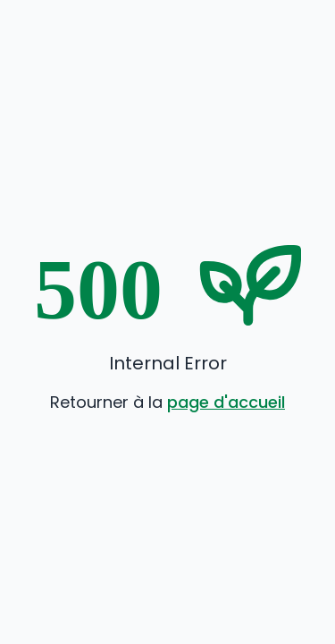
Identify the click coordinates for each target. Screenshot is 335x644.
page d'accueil (226, 402)
